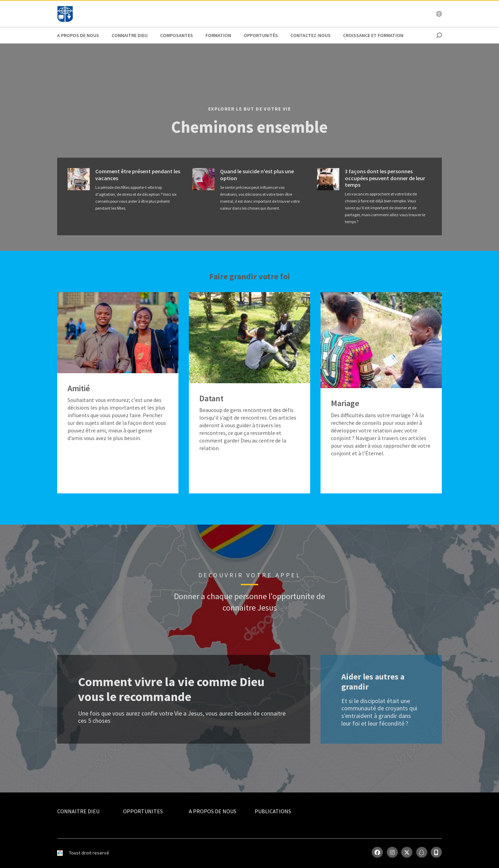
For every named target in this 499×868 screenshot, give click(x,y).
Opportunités (261, 35)
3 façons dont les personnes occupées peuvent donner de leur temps (385, 178)
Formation (218, 35)
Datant (211, 399)
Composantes (177, 35)
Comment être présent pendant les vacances (138, 175)
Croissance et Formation (373, 35)
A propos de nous (78, 35)
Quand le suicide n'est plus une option (257, 175)
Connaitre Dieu (130, 35)
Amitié (79, 389)
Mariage (345, 404)
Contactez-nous (310, 35)
